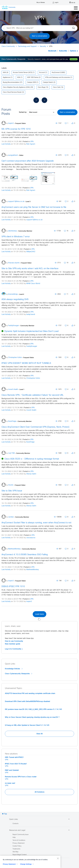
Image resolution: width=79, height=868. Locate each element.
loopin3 (29, 601)
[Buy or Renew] (41, 2)
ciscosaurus (31, 538)
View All (39, 734)
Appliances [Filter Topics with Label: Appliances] (7, 77)
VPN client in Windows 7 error (16, 237)
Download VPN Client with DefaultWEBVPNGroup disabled (27, 701)
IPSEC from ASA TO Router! (16, 764)
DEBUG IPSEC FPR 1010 (13, 587)
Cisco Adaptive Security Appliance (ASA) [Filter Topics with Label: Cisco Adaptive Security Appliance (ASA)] (16, 87)
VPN (32, 142)
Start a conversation (39, 36)
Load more (39, 614)
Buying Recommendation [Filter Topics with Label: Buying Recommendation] (11, 82)
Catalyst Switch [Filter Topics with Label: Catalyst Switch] (48, 82)
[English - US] (72, 3)
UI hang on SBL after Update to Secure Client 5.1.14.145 (27, 725)
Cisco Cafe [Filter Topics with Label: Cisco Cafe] (57, 87)
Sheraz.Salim (31, 474)
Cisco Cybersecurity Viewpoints (19, 674)
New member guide (13, 644)
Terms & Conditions (19, 840)
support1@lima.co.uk (34, 220)
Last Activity (6, 144)
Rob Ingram (31, 144)
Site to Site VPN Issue (12, 491)
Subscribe (63, 51)
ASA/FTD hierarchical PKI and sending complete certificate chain (30, 693)
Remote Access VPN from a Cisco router (21, 777)
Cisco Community (8, 46)
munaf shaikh (31, 410)
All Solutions (39, 792)
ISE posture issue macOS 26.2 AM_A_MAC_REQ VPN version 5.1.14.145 (33, 709)
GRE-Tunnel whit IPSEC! (14, 757)
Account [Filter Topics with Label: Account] (42, 73)
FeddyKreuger (32, 346)
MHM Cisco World (33, 284)
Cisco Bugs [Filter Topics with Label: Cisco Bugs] (41, 87)
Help (14, 837)
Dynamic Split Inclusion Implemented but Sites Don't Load (31, 331)
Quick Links (39, 819)
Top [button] (5, 814)
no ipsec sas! (10, 783)
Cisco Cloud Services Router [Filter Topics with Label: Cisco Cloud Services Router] (12, 92)
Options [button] (73, 51)
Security (43, 46)
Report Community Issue (21, 835)
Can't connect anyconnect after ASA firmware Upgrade (28, 161)
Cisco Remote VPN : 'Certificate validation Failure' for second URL (33, 395)
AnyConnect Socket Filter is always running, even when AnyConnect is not (36, 523)
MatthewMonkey (33, 570)
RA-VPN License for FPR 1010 (16, 129)
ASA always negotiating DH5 (15, 299)
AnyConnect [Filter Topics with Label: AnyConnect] (56, 73)
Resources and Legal (39, 830)
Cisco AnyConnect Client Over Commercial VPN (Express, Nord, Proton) (35, 427)
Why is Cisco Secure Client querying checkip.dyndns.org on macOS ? (32, 717)
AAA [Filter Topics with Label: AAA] (4, 73)
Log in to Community (14, 649)
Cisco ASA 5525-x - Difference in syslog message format (32, 459)
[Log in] (55, 3)
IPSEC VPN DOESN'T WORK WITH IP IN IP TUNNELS (26, 363)
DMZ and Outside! (12, 770)
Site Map (15, 852)
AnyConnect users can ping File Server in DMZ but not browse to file (34, 207)
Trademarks (16, 849)
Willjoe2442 (31, 252)
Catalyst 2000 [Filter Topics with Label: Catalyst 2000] (32, 82)
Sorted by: (23, 112)
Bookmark (52, 51)
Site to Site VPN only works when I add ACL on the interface (30, 269)
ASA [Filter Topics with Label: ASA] (19, 77)
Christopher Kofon (33, 378)
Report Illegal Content (20, 855)
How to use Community (14, 641)
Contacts (15, 824)
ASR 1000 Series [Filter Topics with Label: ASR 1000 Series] (33, 77)
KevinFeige (30, 442)
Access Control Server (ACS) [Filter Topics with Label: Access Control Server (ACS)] (23, 73)
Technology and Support (27, 46)
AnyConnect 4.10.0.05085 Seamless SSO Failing (25, 555)
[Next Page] (44, 100)
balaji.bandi (31, 314)
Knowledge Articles (14, 669)
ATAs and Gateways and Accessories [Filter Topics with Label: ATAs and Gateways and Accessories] (58, 77)
